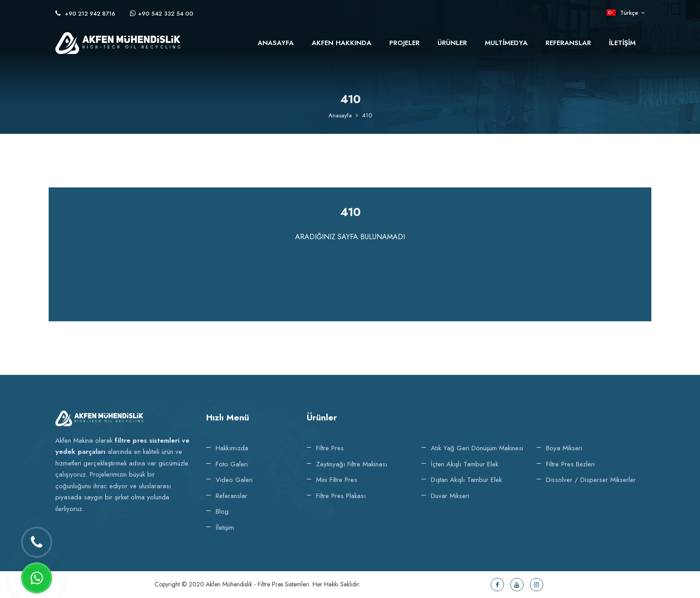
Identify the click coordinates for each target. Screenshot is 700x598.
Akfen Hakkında (342, 43)
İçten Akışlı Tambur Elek (465, 464)
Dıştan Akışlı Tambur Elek (466, 480)
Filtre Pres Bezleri (570, 464)
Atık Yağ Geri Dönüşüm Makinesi (477, 448)
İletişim (622, 43)
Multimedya (506, 43)
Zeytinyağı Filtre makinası (352, 464)
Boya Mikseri (564, 448)
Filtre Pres (330, 448)
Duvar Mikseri (450, 496)
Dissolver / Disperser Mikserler (591, 480)
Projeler (404, 43)
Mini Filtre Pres (337, 480)
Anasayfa (276, 43)
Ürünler (452, 43)
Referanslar (568, 43)
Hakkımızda (232, 448)
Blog (222, 511)
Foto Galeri (232, 464)
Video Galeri (234, 480)
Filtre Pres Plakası (341, 496)
